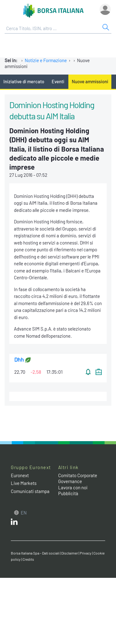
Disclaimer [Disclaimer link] (70, 553)
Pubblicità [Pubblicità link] (68, 493)
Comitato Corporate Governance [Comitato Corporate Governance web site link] (78, 478)
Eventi (58, 81)
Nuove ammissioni (90, 81)
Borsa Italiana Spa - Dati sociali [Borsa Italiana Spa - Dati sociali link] (35, 553)
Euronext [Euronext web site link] (20, 475)
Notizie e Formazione (46, 60)
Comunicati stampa (30, 491)
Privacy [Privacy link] (86, 553)
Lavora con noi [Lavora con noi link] (73, 487)
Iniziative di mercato (24, 81)
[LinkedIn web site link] (14, 523)
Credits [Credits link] (28, 559)
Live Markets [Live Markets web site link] (24, 483)
